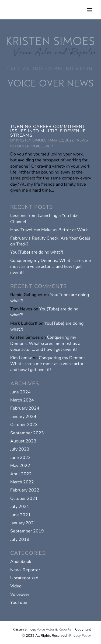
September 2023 (27, 433)
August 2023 (23, 441)
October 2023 (24, 425)
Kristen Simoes (31, 140)
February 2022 (25, 490)
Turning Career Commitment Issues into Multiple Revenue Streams (48, 131)
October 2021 (24, 498)
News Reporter (25, 570)
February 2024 (25, 408)
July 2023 (20, 449)
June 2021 (20, 515)
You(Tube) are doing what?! (37, 252)
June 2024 (20, 392)
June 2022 (20, 458)
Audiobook (21, 562)
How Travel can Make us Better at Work (49, 230)
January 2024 (23, 417)
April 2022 (21, 474)
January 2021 (23, 523)
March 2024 (22, 400)
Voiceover (42, 146)
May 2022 (20, 466)
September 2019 (27, 531)
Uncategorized (24, 578)
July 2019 (20, 539)
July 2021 (20, 507)
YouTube (19, 603)
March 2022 (22, 482)
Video (16, 586)
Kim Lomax (21, 358)
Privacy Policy (80, 636)
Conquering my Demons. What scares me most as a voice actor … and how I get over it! (51, 267)
